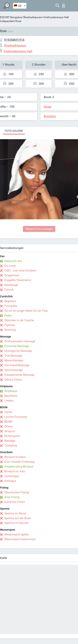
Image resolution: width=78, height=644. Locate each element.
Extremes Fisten (15, 502)
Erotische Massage (17, 346)
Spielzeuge (11, 285)
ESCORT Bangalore (11, 17)
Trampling (11, 446)
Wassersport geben (17, 534)
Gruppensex (12, 275)
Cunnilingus (12, 476)
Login (64, 6)
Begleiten (10, 301)
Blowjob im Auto (15, 471)
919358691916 (14, 40)
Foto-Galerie (14, 131)
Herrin (8, 412)
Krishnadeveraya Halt (56, 17)
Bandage (10, 441)
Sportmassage (14, 370)
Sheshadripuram (33, 17)
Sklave (9, 426)
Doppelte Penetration (18, 280)
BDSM (8, 422)
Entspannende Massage (19, 375)
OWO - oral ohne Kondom (20, 271)
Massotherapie (14, 360)
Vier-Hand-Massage (17, 365)
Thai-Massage (13, 356)
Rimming (10, 330)
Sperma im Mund (15, 513)
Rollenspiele (12, 436)
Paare (8, 315)
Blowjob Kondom (15, 457)
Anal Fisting (12, 497)
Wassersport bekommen (20, 539)
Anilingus (10, 481)
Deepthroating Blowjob (19, 467)
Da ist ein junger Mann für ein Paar (26, 311)
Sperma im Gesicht (16, 523)
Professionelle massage (20, 341)
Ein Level (10, 266)
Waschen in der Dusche (19, 320)
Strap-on (10, 431)
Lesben (9, 401)
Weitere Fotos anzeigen (39, 229)
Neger (48, 107)
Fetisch (9, 290)
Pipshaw (10, 325)
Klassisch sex (13, 261)
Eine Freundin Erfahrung (19, 462)
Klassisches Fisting (17, 492)
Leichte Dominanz (16, 417)
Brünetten (50, 116)
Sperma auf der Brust (18, 518)
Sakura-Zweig (13, 380)
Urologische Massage (18, 351)
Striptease (11, 391)
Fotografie (11, 306)
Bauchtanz (11, 396)
